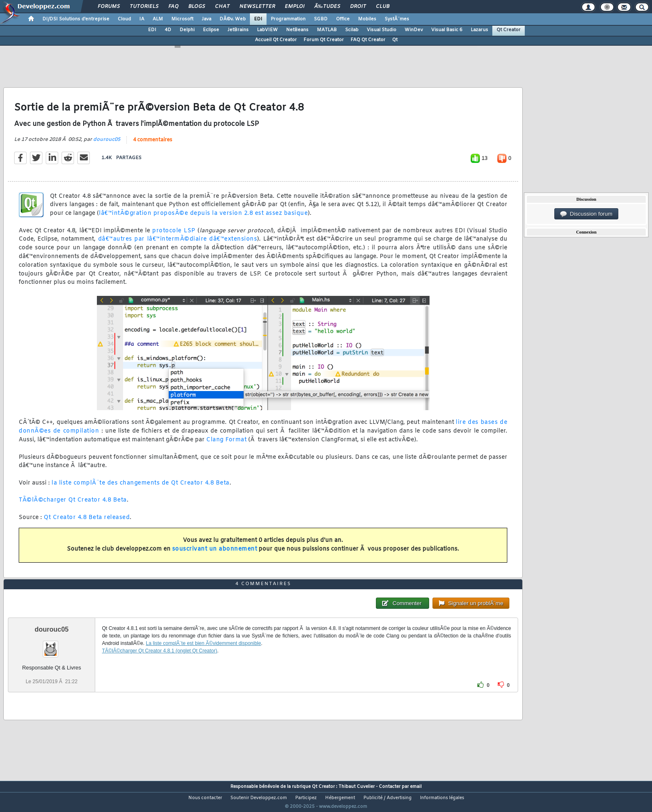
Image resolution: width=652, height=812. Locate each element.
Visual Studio (382, 30)
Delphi (187, 30)
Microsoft (182, 19)
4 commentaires (153, 145)
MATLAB (327, 30)
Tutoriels (144, 7)
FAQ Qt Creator (368, 40)
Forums (109, 7)
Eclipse (211, 30)
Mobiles (367, 19)
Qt (395, 40)
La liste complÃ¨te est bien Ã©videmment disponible (204, 659)
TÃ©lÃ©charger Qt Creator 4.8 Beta (73, 506)
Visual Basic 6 (447, 30)
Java (206, 19)
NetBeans (297, 30)
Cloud (124, 19)
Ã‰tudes (327, 7)
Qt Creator (509, 30)
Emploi (295, 7)
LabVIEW (267, 30)
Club (383, 7)
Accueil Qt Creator (276, 40)
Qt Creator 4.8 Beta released (87, 523)
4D (168, 30)
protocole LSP (174, 236)
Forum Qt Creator (324, 40)
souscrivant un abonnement (215, 555)
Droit (358, 7)
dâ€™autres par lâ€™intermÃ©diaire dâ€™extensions (178, 245)
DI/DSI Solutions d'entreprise (76, 19)
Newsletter (257, 7)
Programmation (288, 19)
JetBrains (238, 30)
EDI (258, 19)
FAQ (173, 7)
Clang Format (226, 445)
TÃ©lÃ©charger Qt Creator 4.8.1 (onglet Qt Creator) (159, 666)
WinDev (414, 30)
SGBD (321, 19)
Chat (222, 7)
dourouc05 (107, 145)
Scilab (352, 30)
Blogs (197, 7)
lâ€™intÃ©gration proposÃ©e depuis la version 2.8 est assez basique (203, 219)
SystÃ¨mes (397, 19)
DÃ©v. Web (233, 19)
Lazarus (479, 30)
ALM (158, 19)
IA (142, 19)
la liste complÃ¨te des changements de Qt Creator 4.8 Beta (141, 488)
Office (343, 19)
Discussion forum (586, 214)
